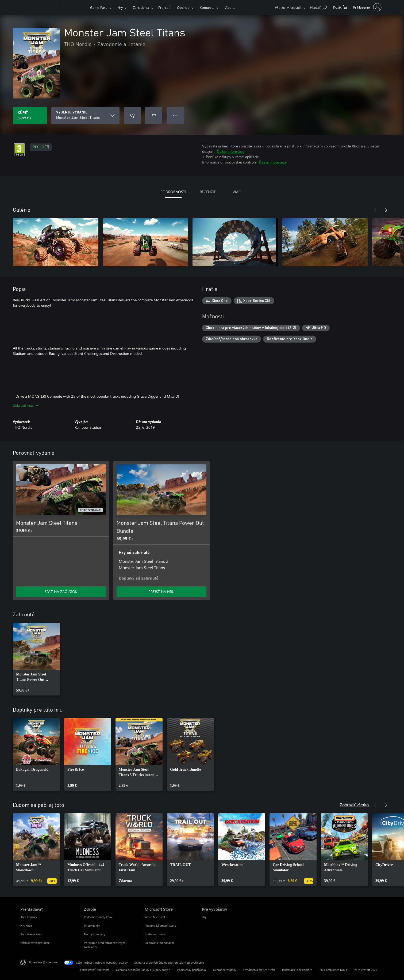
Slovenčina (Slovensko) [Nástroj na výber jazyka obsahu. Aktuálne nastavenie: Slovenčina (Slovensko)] (43, 962)
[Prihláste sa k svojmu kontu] (367, 7)
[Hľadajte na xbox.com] (318, 7)
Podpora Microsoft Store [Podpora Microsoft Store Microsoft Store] (160, 926)
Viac (228, 7)
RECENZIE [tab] (208, 192)
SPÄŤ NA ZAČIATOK (61, 592)
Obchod (183, 7)
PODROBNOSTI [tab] (173, 192)
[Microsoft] (39, 7)
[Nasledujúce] (386, 210)
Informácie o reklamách (297, 970)
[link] (36, 659)
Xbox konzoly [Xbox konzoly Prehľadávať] (29, 917)
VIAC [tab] (237, 192)
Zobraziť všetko (354, 805)
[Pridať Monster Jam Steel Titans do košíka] (154, 116)
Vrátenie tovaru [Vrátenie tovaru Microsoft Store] (155, 934)
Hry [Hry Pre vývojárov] (204, 917)
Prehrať (164, 7)
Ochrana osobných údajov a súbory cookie (143, 970)
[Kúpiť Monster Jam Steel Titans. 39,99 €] (30, 116)
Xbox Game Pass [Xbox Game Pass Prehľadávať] (31, 934)
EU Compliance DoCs (333, 970)
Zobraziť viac (26, 405)
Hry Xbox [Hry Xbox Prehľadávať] (26, 926)
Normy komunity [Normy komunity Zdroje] (95, 934)
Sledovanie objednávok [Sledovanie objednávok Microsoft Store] (159, 943)
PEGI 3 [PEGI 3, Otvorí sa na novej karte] (41, 147)
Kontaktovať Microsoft (94, 970)
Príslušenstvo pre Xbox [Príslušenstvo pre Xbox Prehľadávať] (35, 943)
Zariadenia (141, 7)
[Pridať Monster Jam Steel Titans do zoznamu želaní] (132, 116)
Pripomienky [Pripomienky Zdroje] (92, 926)
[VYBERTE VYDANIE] (85, 116)
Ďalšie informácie (231, 151)
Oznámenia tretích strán (259, 970)
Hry (120, 7)
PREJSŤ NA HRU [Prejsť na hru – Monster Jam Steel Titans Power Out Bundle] (162, 592)
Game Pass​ (99, 7)
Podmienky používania (192, 970)
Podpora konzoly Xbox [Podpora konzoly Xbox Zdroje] (98, 917)
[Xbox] (74, 7)
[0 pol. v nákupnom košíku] (340, 7)
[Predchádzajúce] (375, 210)
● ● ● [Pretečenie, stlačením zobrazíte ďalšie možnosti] (175, 115)
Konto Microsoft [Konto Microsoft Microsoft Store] (155, 917)
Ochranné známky (225, 970)
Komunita (207, 7)
